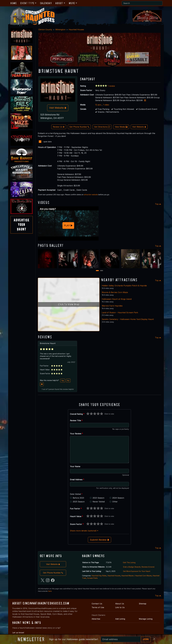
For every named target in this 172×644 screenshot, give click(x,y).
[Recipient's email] (121, 639)
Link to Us (120, 607)
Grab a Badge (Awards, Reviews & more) (139, 567)
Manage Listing (146, 619)
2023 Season (98, 498)
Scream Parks (92, 578)
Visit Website (58, 108)
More (72, 3)
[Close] (154, 639)
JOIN (146, 639)
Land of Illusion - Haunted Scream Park (120, 312)
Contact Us (97, 604)
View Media (121, 127)
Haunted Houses (76, 30)
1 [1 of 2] (97, 271)
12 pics (98, 105)
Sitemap (143, 604)
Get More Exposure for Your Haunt (137, 571)
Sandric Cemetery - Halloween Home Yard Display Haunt (128, 319)
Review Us (59, 127)
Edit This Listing (129, 562)
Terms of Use (98, 607)
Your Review (76, 434)
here (50, 591)
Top (158, 204)
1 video (106, 105)
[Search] (142, 3)
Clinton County (45, 30)
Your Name (75, 466)
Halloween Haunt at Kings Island (117, 299)
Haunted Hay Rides (99, 576)
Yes (63, 381)
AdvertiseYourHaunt (22, 225)
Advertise (96, 619)
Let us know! (18, 633)
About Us (120, 604)
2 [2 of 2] (102, 271)
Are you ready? (48, 209)
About (59, 3)
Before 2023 (78, 498)
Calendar (46, 3)
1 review (111, 86)
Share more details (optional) (84, 531)
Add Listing (120, 619)
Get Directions (102, 127)
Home (14, 3)
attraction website (91, 194)
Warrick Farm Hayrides (112, 306)
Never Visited (99, 502)
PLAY (68, 225)
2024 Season (118, 498)
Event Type (27, 3)
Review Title (76, 421)
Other (115, 502)
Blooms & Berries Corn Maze (115, 292)
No (68, 381)
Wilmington (60, 30)
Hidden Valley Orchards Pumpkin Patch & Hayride (124, 286)
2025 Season (79, 502)
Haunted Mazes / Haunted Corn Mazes (137, 576)
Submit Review (100, 540)
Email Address (77, 480)
